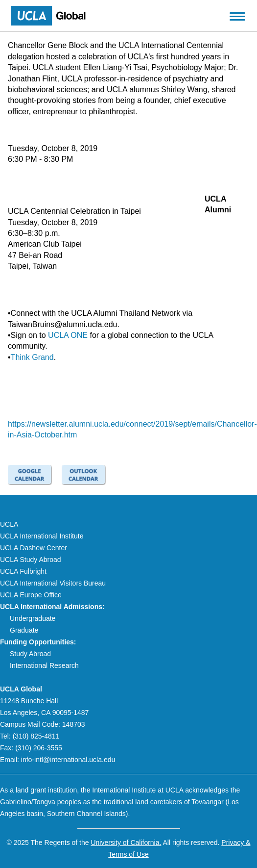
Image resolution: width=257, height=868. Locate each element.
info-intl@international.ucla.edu (68, 760)
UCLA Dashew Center (34, 548)
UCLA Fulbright (23, 571)
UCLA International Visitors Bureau (53, 583)
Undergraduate (33, 618)
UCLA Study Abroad (31, 560)
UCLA (9, 524)
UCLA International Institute (42, 536)
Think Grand (32, 357)
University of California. (126, 842)
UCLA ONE (68, 335)
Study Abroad (30, 654)
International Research (44, 665)
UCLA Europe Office (31, 595)
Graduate (24, 630)
